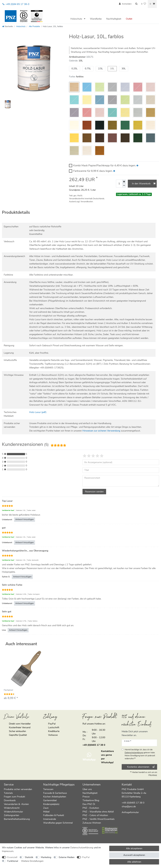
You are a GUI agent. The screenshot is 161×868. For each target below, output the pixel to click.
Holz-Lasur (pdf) (38, 412)
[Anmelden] (125, 4)
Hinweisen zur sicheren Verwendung (101, 431)
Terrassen (48, 789)
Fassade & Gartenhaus (55, 793)
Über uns (87, 789)
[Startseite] (8, 26)
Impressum (8, 851)
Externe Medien (67, 857)
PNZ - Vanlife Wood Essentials (99, 819)
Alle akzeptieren (134, 848)
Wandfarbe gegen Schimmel (58, 823)
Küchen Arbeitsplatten (55, 797)
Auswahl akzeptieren (134, 855)
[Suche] (136, 4)
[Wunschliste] (144, 4)
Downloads (10, 800)
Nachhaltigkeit (114, 19)
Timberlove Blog (91, 800)
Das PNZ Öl (89, 804)
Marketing (46, 857)
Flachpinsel (8, 690)
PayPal (86, 857)
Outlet (129, 19)
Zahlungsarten (11, 815)
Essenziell (12, 857)
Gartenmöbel (50, 800)
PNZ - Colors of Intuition (95, 815)
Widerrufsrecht (12, 808)
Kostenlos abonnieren (141, 767)
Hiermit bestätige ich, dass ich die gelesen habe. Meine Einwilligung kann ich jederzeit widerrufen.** (140, 754)
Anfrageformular (130, 812)
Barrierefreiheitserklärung (17, 819)
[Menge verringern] (124, 186)
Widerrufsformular (13, 812)
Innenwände (50, 819)
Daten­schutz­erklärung (82, 848)
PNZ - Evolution (91, 808)
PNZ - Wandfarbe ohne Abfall (98, 812)
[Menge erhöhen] (124, 182)
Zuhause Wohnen (92, 823)
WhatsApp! (107, 762)
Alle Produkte (34, 26)
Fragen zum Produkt (14, 797)
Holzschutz (77, 19)
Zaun (46, 808)
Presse (86, 797)
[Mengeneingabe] (119, 184)
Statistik (29, 857)
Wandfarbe (96, 19)
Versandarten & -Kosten (16, 804)
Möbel (46, 812)
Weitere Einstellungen (32, 861)
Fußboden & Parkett (54, 815)
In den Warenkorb (144, 184)
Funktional (13, 861)
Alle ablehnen (134, 862)
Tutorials (8, 793)
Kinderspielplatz (51, 804)
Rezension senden (94, 492)
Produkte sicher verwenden (18, 789)
